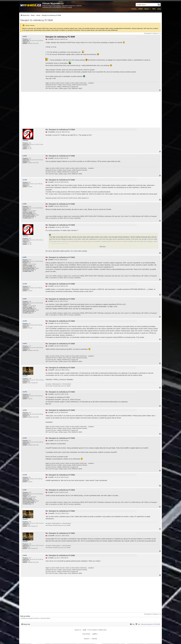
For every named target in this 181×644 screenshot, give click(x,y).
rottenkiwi (25, 140)
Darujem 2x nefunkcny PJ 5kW (37, 20)
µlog (159, 9)
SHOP (141, 9)
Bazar (147, 9)
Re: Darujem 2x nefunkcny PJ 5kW (60, 130)
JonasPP (25, 376)
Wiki (154, 9)
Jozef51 (25, 180)
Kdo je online (25, 616)
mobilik (25, 37)
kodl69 (24, 204)
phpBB (84, 630)
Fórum (134, 9)
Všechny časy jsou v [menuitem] (150, 624)
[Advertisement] (90, 110)
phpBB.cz (95, 634)
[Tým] (138, 624)
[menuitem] (41, 15)
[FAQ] (132, 624)
